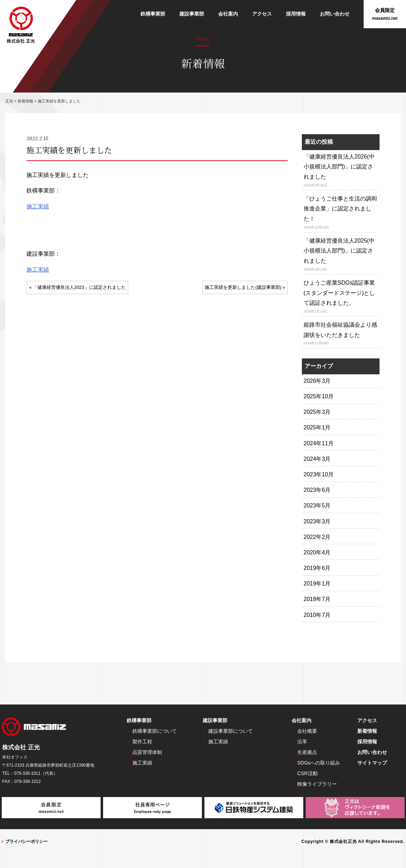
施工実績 (38, 206)
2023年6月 (317, 490)
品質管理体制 (147, 752)
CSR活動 (308, 773)
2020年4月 (317, 552)
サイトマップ (372, 763)
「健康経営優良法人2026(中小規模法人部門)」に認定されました (339, 167)
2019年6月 (317, 568)
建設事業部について (231, 731)
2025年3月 (317, 412)
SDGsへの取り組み (319, 763)
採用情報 (296, 14)
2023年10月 (319, 474)
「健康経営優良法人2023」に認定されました (79, 287)
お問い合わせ (335, 14)
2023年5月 (317, 506)
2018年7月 (317, 599)
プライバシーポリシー (26, 842)
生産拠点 (307, 752)
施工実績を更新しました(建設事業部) (243, 287)
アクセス (262, 14)
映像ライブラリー (317, 784)
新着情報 (367, 731)
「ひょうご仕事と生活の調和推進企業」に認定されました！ (340, 209)
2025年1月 (317, 427)
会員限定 (385, 14)
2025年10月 (319, 396)
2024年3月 (317, 459)
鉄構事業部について (155, 731)
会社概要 (307, 731)
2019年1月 (317, 584)
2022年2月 (317, 537)
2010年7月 (317, 615)
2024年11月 (319, 443)
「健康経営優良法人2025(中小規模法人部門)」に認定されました (339, 251)
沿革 (302, 742)
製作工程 (142, 742)
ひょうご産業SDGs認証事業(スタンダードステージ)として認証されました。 (339, 293)
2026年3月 (317, 381)
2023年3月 (317, 521)
